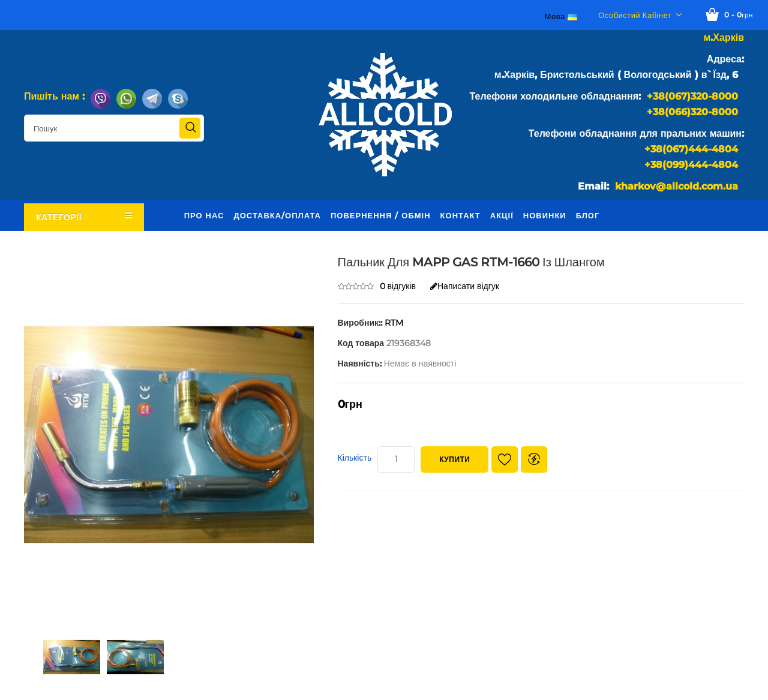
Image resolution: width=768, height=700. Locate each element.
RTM (394, 323)
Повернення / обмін (381, 215)
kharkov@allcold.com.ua (676, 186)
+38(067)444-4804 (691, 149)
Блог (588, 215)
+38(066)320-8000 (692, 112)
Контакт (460, 215)
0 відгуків (398, 286)
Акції (502, 215)
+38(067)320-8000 (692, 96)
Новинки (545, 215)
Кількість (355, 458)
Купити (454, 459)
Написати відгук (465, 286)
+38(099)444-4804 (691, 165)
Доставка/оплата (277, 215)
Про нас (204, 215)
